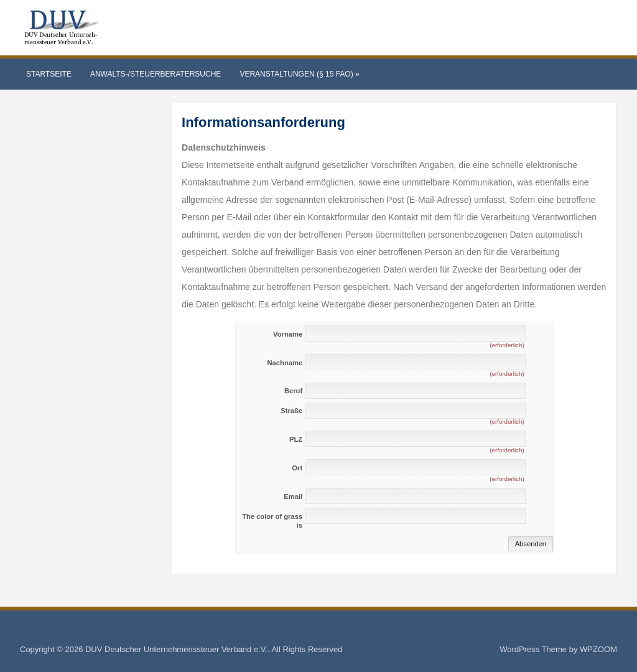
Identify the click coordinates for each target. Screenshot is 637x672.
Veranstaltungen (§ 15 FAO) (299, 74)
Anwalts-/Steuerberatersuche (156, 74)
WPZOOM (598, 649)
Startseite (49, 74)
